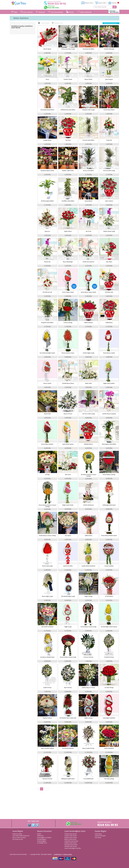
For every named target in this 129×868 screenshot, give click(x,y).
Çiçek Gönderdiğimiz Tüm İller (73, 848)
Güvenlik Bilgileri (42, 839)
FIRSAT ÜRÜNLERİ (84, 12)
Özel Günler (98, 838)
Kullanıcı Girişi (89, 3)
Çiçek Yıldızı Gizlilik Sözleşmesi (21, 836)
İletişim (39, 834)
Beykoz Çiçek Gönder (70, 839)
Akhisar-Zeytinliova (21, 18)
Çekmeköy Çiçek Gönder (71, 841)
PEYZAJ (70, 12)
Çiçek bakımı (98, 834)
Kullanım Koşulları (17, 834)
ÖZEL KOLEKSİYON (56, 12)
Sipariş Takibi (102, 3)
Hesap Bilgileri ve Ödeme (44, 838)
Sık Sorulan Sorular (18, 839)
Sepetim (114, 3)
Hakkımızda (40, 836)
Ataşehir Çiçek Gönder (71, 836)
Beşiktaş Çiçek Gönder (71, 838)
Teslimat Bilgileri (42, 841)
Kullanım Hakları (68, 854)
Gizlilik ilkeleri (58, 854)
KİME (14, 12)
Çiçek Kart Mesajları (100, 836)
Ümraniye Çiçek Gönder (71, 845)
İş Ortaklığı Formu (42, 843)
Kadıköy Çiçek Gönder (71, 843)
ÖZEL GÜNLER (27, 12)
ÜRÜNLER (40, 12)
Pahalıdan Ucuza (57, 23)
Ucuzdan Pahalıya (44, 23)
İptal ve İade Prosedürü (19, 838)
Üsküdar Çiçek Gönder (71, 846)
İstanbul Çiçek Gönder (71, 834)
